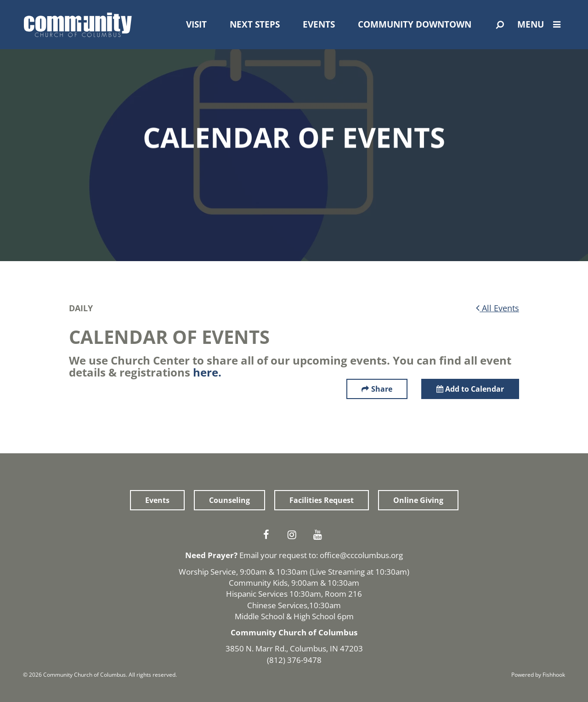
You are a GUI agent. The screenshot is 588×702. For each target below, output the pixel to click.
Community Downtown (415, 24)
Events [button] (157, 500)
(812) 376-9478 (294, 660)
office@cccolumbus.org (361, 555)
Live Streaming (338, 572)
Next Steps (255, 24)
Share (382, 389)
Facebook (268, 535)
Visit (196, 24)
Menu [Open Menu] (541, 24)
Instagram (294, 535)
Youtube (320, 535)
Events (319, 24)
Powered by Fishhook (538, 675)
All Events (498, 308)
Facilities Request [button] (322, 500)
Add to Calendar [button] (470, 389)
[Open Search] (500, 25)
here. (207, 372)
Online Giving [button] (418, 500)
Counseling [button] (229, 500)
